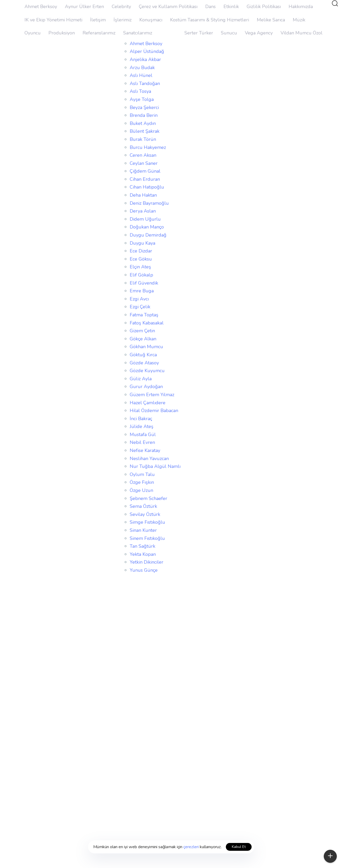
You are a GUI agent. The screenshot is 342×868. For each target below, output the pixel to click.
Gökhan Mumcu (146, 347)
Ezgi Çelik (140, 307)
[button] (335, 3)
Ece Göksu (141, 259)
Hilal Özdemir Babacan (154, 411)
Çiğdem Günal (145, 171)
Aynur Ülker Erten (84, 7)
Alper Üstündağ (147, 51)
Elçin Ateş (140, 267)
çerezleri (191, 847)
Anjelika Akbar (145, 59)
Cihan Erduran (145, 179)
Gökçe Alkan (143, 339)
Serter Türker (199, 33)
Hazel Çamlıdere (148, 403)
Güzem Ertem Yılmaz (152, 395)
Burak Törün (143, 139)
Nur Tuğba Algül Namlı (155, 466)
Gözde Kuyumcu (147, 371)
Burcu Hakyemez (148, 147)
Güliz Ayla (141, 379)
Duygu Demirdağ (148, 235)
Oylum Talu (142, 474)
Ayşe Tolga (142, 99)
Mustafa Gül (143, 435)
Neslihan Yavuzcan (149, 459)
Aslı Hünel (141, 75)
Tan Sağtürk (142, 546)
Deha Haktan (143, 195)
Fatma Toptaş (144, 315)
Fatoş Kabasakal (147, 323)
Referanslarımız (99, 33)
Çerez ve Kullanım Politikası (168, 7)
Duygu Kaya (142, 243)
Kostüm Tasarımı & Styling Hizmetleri (210, 20)
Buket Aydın (143, 123)
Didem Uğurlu (145, 219)
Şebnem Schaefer (148, 498)
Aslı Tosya (140, 91)
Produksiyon (62, 33)
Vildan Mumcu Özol (301, 33)
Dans (210, 7)
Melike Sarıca (271, 20)
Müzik (299, 20)
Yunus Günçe (144, 570)
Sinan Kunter (143, 530)
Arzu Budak (142, 68)
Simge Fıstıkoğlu (147, 522)
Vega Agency (259, 33)
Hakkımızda (301, 7)
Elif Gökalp (141, 275)
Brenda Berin (144, 115)
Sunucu (229, 33)
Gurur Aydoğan (146, 387)
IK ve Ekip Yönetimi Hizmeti (53, 20)
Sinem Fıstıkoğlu (147, 538)
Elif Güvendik (144, 283)
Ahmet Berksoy (41, 7)
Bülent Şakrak (145, 131)
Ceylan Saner (144, 163)
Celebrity (121, 7)
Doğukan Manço (147, 227)
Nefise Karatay (145, 450)
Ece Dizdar (141, 251)
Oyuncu (33, 33)
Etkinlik (231, 7)
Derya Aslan (143, 211)
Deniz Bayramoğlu (149, 203)
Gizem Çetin (142, 331)
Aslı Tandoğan (145, 83)
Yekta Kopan (143, 554)
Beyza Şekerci (144, 107)
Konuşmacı (151, 20)
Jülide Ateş (142, 426)
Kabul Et (239, 847)
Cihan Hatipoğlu (147, 187)
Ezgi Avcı (139, 299)
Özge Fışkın (142, 482)
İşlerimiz (123, 20)
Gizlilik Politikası (264, 7)
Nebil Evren (142, 442)
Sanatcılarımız (138, 33)
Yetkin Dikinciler (147, 562)
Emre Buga (142, 291)
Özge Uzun (141, 490)
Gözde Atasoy (144, 363)
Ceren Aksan (143, 155)
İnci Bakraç (141, 419)
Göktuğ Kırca (143, 355)
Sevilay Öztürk (145, 514)
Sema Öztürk (143, 506)
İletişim (98, 20)
